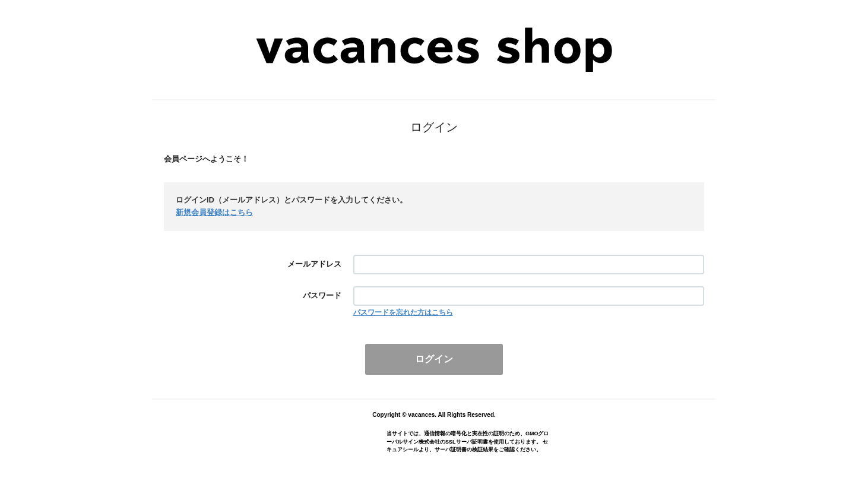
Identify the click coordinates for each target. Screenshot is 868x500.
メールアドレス (314, 264)
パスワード (322, 295)
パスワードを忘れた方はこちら (403, 312)
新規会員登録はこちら (214, 212)
